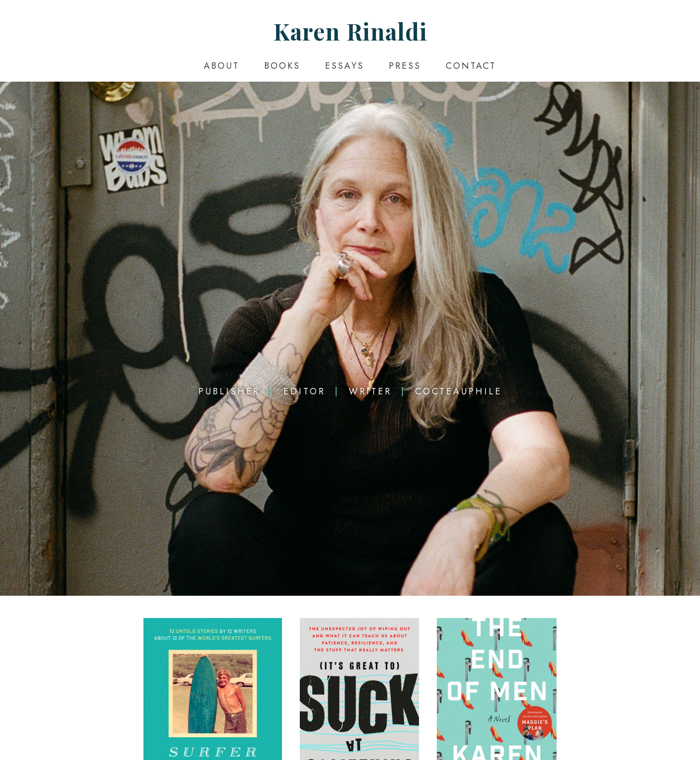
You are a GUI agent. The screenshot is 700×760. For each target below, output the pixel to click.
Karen (350, 31)
